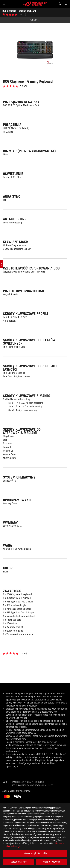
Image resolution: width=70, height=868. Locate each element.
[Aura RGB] (39, 782)
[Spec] (51, 785)
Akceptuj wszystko (52, 862)
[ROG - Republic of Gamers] (35, 4)
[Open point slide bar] (2, 264)
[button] (4, 4)
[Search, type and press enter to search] (60, 4)
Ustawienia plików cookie (35, 853)
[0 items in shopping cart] (66, 4)
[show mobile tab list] (35, 20)
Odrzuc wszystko (19, 862)
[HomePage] (5, 782)
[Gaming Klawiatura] (21, 782)
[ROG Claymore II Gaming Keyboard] (28, 785)
